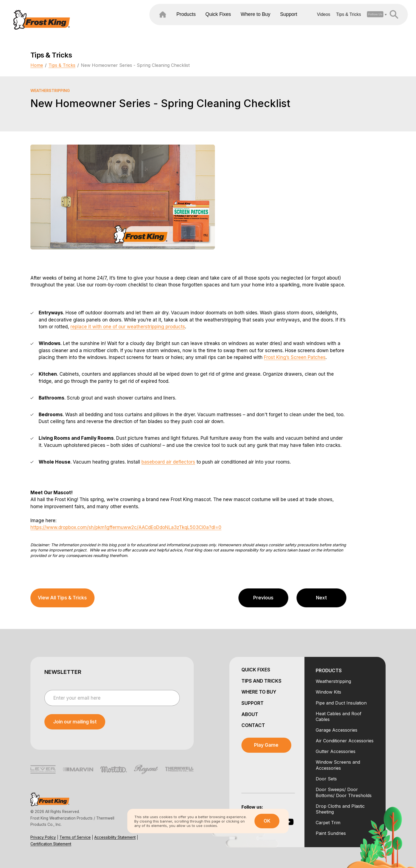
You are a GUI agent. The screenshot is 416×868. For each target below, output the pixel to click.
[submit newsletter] (75, 722)
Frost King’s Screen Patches (295, 357)
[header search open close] (377, 21)
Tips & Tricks (332, 21)
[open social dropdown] (358, 22)
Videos (307, 21)
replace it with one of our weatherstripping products (128, 327)
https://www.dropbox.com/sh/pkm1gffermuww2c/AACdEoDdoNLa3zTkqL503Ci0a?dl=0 (126, 527)
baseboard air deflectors (168, 462)
